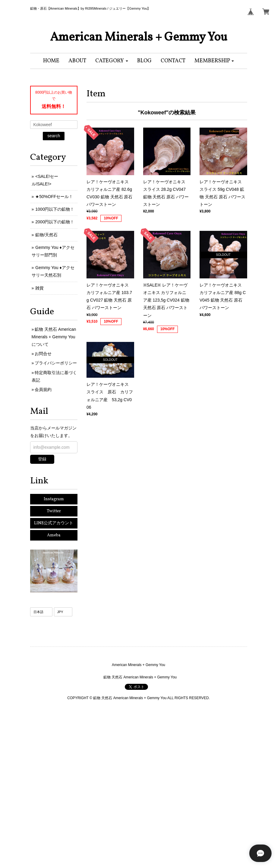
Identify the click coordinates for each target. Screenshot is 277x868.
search (54, 136)
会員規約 (43, 389)
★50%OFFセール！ (54, 197)
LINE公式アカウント (54, 523)
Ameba (54, 535)
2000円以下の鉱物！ (55, 222)
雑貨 (39, 288)
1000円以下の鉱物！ (55, 209)
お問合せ (43, 354)
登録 (42, 459)
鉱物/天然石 (46, 235)
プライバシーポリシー (56, 363)
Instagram (54, 499)
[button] (112, 61)
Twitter (54, 511)
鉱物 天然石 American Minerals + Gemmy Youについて (54, 337)
